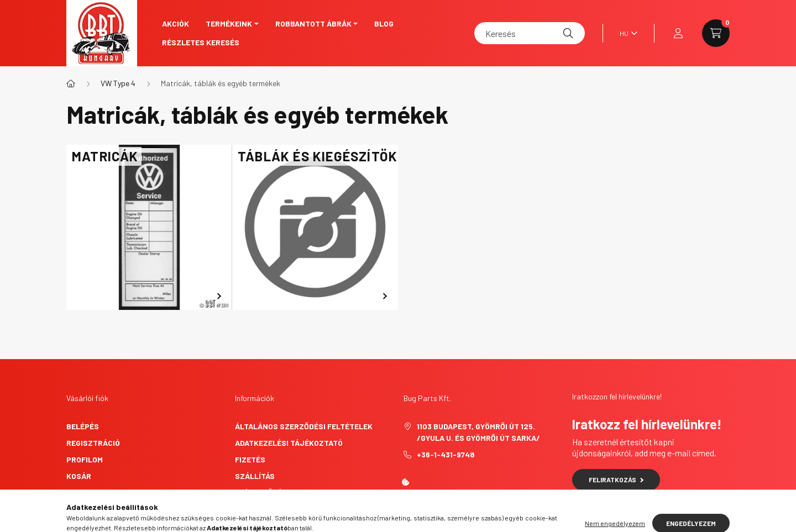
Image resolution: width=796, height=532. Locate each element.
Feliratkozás (616, 480)
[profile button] (678, 33)
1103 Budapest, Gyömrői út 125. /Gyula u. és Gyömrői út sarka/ (478, 432)
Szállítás (255, 476)
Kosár (79, 476)
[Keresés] (530, 33)
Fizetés (250, 459)
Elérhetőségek (266, 493)
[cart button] (716, 33)
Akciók (176, 23)
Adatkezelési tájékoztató (289, 443)
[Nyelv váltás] (626, 33)
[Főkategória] (71, 83)
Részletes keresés (201, 42)
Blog (384, 23)
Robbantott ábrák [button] (313, 23)
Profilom (85, 459)
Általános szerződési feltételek (304, 426)
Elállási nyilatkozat (278, 509)
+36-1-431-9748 (446, 454)
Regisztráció (93, 443)
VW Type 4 (118, 83)
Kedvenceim (90, 493)
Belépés (83, 426)
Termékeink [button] (229, 23)
